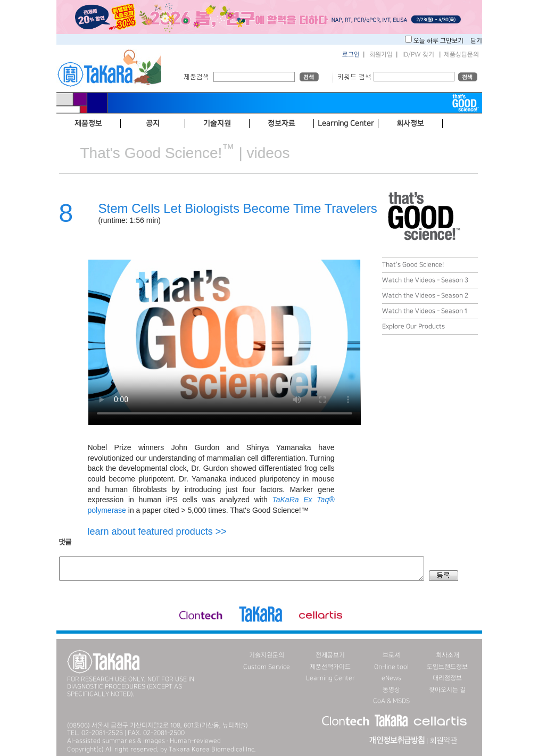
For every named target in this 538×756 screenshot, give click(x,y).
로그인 (351, 55)
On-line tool (391, 667)
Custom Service (267, 667)
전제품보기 (330, 655)
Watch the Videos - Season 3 (425, 280)
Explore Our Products (413, 326)
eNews (391, 678)
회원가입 (381, 55)
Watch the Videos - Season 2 (425, 296)
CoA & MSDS (391, 701)
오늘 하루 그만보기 (439, 41)
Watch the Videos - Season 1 (425, 311)
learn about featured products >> (157, 531)
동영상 (391, 690)
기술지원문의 (267, 655)
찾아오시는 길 (447, 690)
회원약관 (443, 741)
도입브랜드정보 (447, 667)
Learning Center (330, 678)
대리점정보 (447, 678)
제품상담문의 (461, 55)
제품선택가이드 (330, 667)
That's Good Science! (413, 265)
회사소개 (448, 655)
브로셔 (391, 655)
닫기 (476, 41)
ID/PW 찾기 (418, 55)
